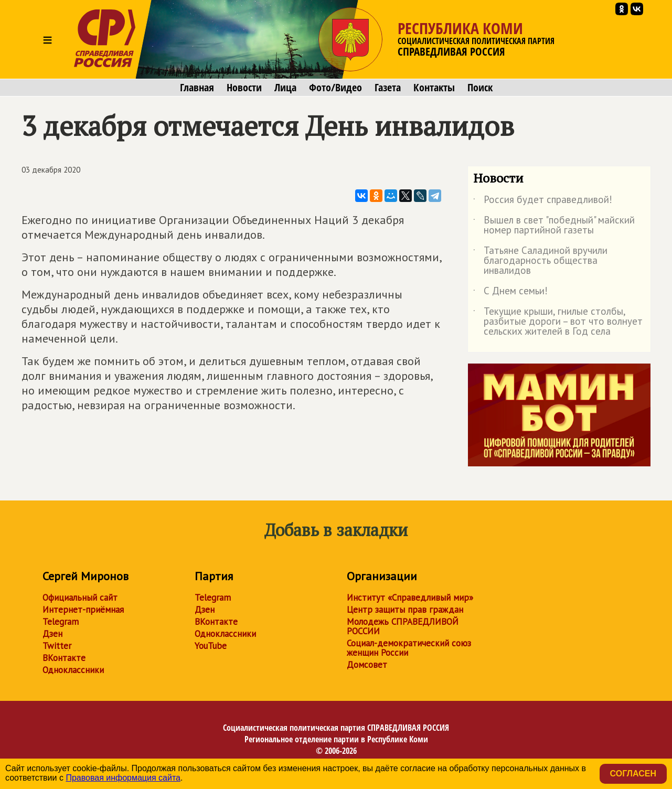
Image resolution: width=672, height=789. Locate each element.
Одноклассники (73, 670)
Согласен (633, 774)
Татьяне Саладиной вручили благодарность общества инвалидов (540, 261)
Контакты (434, 88)
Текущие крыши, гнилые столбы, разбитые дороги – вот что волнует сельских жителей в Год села (558, 322)
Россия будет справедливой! (543, 201)
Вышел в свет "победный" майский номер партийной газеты (554, 226)
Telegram (61, 622)
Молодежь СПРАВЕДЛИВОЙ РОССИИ (403, 626)
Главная (197, 88)
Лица (285, 88)
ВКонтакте (64, 658)
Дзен (52, 634)
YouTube (211, 646)
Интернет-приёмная (83, 610)
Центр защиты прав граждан (405, 610)
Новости (244, 88)
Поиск (480, 88)
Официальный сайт (80, 598)
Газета (388, 88)
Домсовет (367, 665)
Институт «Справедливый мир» (410, 598)
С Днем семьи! (510, 293)
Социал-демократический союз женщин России (409, 648)
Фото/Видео (335, 88)
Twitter (57, 646)
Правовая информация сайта (123, 778)
